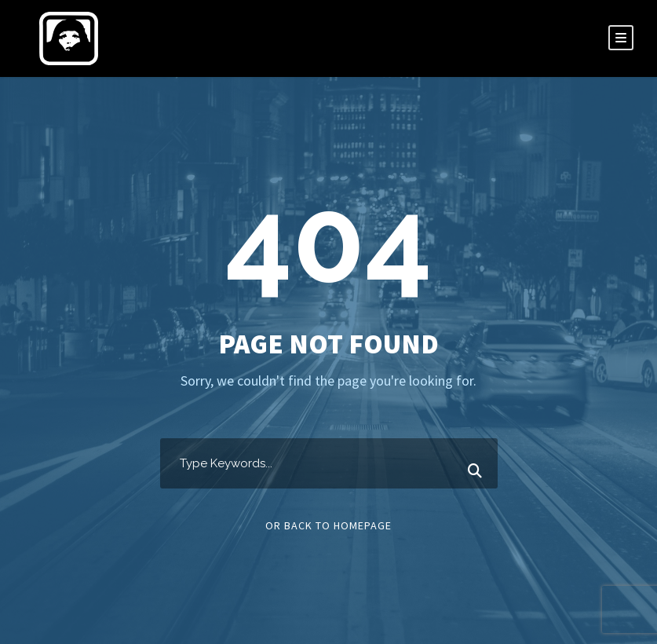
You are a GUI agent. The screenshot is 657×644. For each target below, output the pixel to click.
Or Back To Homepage (328, 525)
